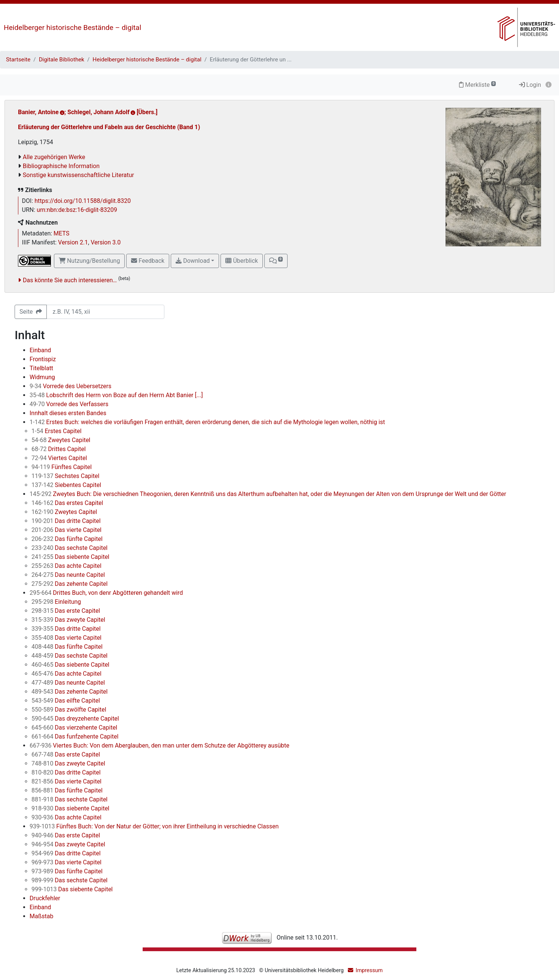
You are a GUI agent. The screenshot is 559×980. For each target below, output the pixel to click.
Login (530, 85)
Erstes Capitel (57, 431)
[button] (276, 261)
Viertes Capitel (59, 458)
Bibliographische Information (61, 166)
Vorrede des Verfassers (69, 404)
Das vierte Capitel (66, 530)
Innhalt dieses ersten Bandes (68, 413)
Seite (31, 312)
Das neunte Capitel (68, 575)
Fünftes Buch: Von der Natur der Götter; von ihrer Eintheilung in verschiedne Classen (154, 826)
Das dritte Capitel (66, 521)
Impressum (369, 970)
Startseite (18, 60)
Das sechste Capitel (69, 548)
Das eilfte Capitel (66, 701)
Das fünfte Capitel (67, 539)
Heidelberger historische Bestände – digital (72, 28)
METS (61, 233)
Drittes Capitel (59, 449)
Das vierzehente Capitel (74, 728)
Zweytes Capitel (61, 440)
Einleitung (56, 602)
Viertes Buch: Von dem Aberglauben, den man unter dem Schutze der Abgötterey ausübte (160, 745)
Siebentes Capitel (66, 485)
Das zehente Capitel (70, 584)
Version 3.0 (106, 242)
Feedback (148, 261)
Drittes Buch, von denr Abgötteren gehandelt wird (106, 593)
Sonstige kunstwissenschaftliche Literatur (78, 175)
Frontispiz (43, 359)
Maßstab (41, 916)
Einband (40, 350)
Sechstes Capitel (65, 476)
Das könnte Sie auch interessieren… (70, 280)
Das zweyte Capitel (68, 620)
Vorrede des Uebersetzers (70, 386)
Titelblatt (41, 368)
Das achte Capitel (66, 566)
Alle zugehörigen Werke (54, 157)
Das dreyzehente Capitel (75, 719)
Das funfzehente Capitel (75, 736)
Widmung (42, 377)
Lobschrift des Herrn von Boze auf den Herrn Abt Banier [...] (116, 395)
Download (193, 261)
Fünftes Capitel (62, 467)
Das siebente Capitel (70, 557)
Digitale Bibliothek (62, 60)
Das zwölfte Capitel (69, 710)
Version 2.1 (73, 242)
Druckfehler (45, 898)
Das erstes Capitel (67, 503)
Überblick (241, 261)
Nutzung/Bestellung (89, 261)
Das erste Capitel (66, 611)
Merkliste (477, 85)
